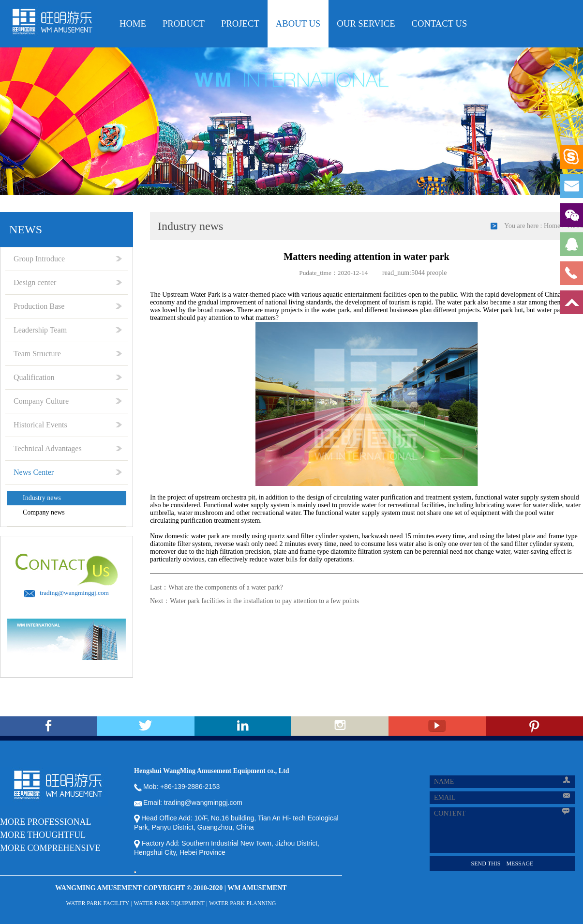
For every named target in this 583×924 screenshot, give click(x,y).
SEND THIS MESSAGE (502, 863)
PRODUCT (184, 23)
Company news (44, 512)
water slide (547, 505)
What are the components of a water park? (226, 587)
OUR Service (366, 23)
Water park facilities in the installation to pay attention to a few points (264, 601)
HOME (133, 23)
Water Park (205, 295)
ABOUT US (298, 23)
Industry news (42, 498)
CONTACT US (440, 23)
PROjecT (240, 23)
